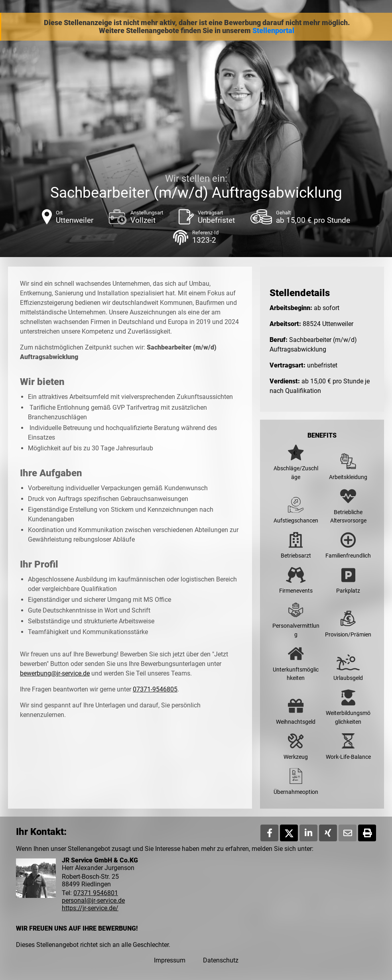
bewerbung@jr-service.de (55, 673)
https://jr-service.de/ (90, 908)
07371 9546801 (96, 893)
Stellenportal (273, 31)
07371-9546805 (155, 689)
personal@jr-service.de (93, 900)
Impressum (170, 960)
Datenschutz (221, 960)
